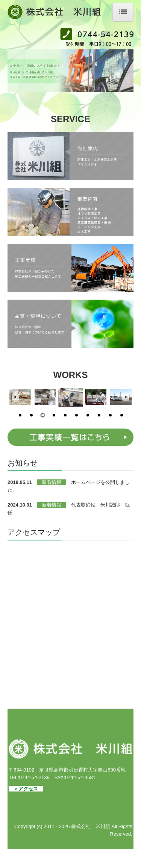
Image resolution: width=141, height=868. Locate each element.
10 (121, 416)
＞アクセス (26, 789)
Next (126, 397)
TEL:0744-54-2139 (29, 777)
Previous (15, 397)
